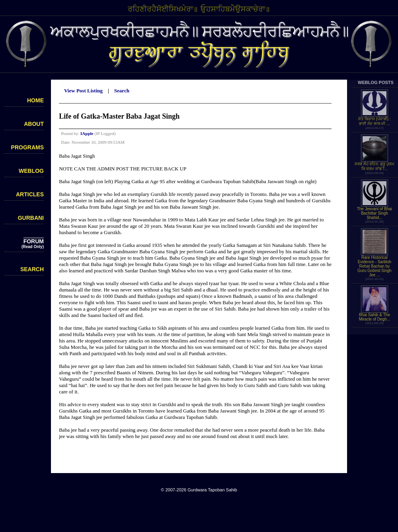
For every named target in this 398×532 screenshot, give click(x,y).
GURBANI (31, 218)
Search (122, 91)
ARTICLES (30, 194)
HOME (35, 100)
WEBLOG (31, 171)
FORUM (34, 241)
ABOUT (34, 124)
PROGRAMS (27, 147)
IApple (87, 133)
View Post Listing (83, 91)
